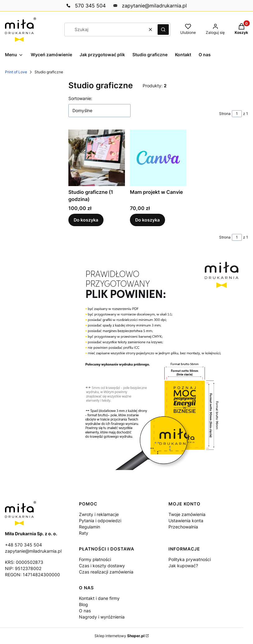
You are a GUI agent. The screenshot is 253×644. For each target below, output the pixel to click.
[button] (163, 30)
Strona (225, 114)
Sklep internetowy (120, 636)
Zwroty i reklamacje (99, 514)
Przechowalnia (183, 527)
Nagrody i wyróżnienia (102, 617)
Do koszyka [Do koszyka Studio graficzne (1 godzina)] (86, 220)
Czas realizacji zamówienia (106, 572)
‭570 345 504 (90, 6)
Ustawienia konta (186, 521)
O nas (85, 611)
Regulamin (90, 527)
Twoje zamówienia (187, 514)
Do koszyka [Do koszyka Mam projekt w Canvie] (147, 220)
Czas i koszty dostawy (102, 566)
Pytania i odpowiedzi (100, 521)
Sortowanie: (80, 98)
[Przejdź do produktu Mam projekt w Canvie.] (158, 158)
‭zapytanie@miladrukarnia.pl (154, 6)
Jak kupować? (183, 566)
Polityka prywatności (190, 559)
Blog (83, 604)
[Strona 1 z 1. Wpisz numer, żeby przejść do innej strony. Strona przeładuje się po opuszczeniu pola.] (237, 114)
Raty (84, 533)
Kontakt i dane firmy (99, 598)
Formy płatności (95, 559)
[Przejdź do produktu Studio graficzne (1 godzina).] (97, 158)
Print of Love (16, 72)
